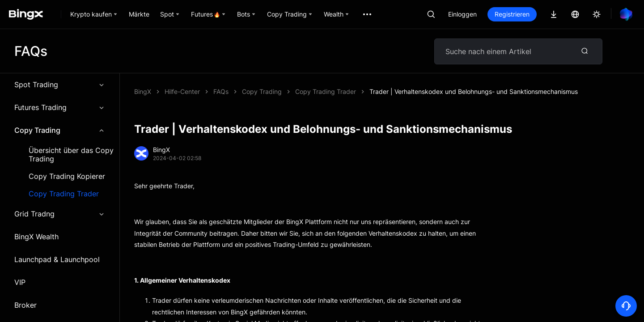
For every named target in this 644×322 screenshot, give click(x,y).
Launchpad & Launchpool (57, 259)
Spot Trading (60, 85)
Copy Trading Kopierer (67, 176)
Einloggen (462, 14)
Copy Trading (60, 130)
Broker (25, 305)
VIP (20, 282)
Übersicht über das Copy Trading (71, 155)
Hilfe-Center (182, 91)
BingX (143, 91)
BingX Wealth (36, 237)
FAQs (221, 91)
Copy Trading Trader (64, 194)
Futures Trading (60, 107)
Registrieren (512, 14)
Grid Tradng (60, 214)
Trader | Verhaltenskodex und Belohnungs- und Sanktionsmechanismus (474, 91)
